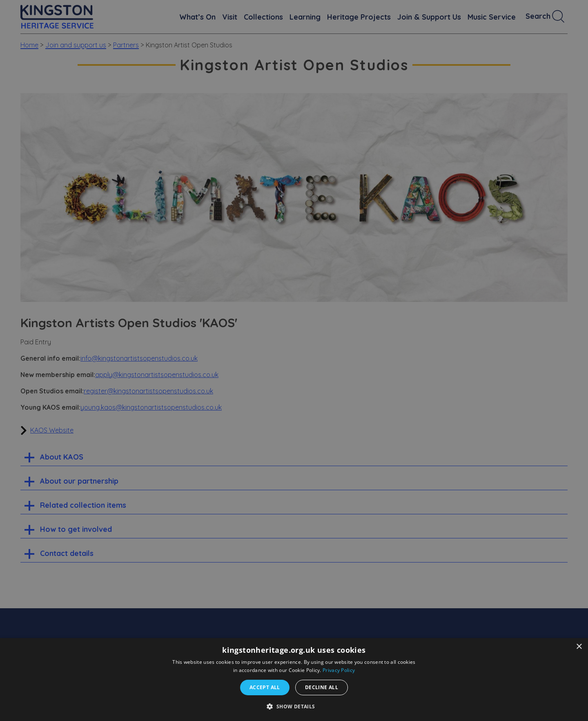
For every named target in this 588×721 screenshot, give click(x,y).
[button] (294, 706)
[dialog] (294, 680)
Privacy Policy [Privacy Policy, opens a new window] (339, 670)
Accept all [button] (265, 687)
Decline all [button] (322, 687)
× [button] (579, 647)
